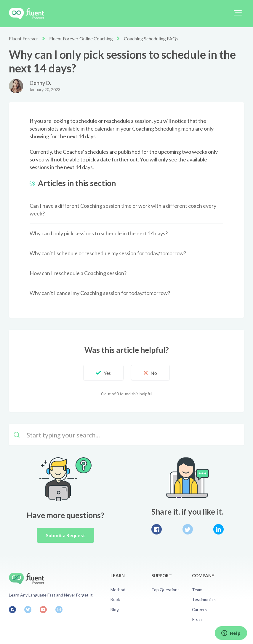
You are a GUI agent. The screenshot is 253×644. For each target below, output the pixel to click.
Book (115, 599)
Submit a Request (65, 535)
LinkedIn (218, 529)
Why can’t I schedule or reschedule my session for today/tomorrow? (108, 253)
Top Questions (165, 590)
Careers (199, 609)
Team (197, 590)
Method (118, 590)
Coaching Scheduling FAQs (151, 38)
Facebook (157, 529)
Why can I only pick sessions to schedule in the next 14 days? (99, 233)
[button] (238, 13)
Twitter (188, 529)
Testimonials (204, 599)
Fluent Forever (24, 38)
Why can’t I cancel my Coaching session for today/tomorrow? (100, 293)
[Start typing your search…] (126, 435)
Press (197, 619)
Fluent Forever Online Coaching (81, 38)
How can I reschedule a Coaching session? (78, 273)
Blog (115, 609)
